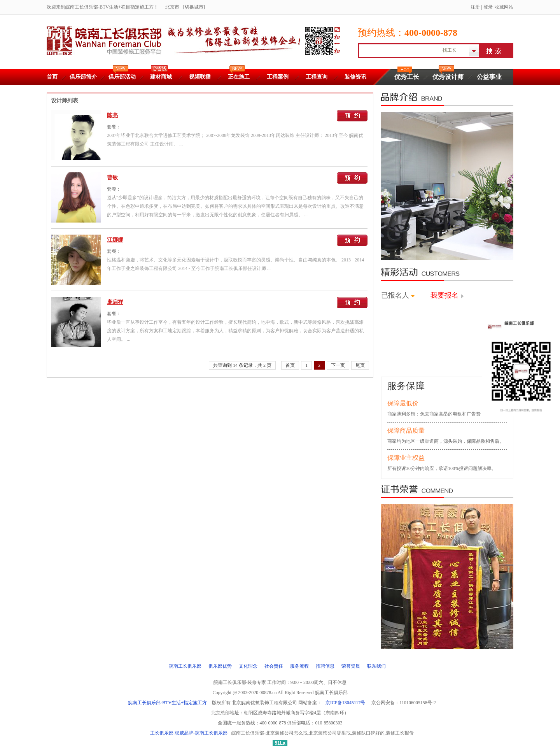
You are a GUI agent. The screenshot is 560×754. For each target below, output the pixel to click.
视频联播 (200, 77)
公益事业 (489, 77)
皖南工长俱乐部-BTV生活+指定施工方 (167, 703)
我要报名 (444, 295)
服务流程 (299, 666)
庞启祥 (115, 302)
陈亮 (112, 115)
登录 (488, 7)
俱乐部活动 (122, 77)
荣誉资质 (351, 666)
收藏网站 (504, 7)
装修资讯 (355, 77)
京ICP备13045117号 (345, 703)
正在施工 (239, 77)
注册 (475, 7)
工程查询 (317, 77)
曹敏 (112, 178)
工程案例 (278, 77)
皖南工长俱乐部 (185, 666)
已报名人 (395, 295)
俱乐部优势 (220, 666)
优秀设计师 (448, 77)
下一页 (338, 365)
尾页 (360, 365)
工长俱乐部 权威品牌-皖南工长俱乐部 (189, 733)
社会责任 (274, 666)
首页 (52, 77)
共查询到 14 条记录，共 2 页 (242, 365)
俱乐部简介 (83, 77)
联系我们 (376, 666)
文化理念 (248, 666)
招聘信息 (325, 666)
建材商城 (161, 77)
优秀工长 (407, 77)
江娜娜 (115, 240)
